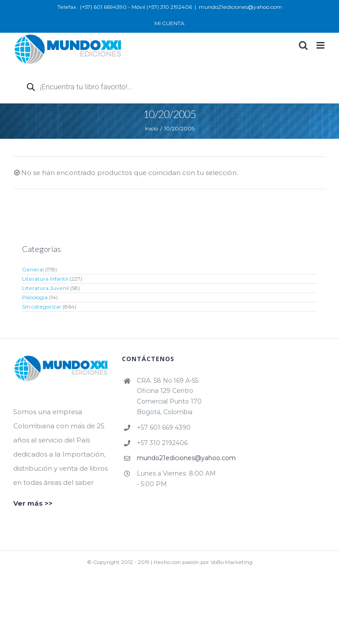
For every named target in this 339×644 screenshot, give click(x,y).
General (33, 269)
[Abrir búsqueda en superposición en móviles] (124, 87)
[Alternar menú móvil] (321, 45)
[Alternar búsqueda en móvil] (303, 45)
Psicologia (35, 297)
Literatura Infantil (45, 279)
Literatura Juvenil (45, 288)
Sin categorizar (42, 307)
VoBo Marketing (232, 562)
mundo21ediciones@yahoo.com (240, 7)
